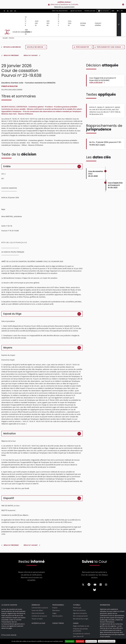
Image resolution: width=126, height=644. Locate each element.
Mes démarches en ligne (81, 611)
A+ (11, 11)
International (80, 17)
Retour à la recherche (12, 39)
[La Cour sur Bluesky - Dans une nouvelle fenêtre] (95, 582)
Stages (54, 606)
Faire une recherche (79, 603)
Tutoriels (77, 597)
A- (15, 11)
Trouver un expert (37, 611)
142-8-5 (117, 99)
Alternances (56, 603)
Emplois (55, 600)
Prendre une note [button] (90, 11)
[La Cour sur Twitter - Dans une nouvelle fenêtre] (83, 577)
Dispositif (9, 490)
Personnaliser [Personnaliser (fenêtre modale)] (92, 641)
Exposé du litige (12, 306)
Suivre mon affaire (37, 603)
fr (118, 11)
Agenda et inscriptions (80, 606)
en (122, 11)
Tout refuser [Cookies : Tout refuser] (80, 641)
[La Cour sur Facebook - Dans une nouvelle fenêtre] (89, 577)
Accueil (5, 30)
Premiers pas (77, 600)
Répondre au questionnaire (64, 7)
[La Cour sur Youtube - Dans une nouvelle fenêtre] (95, 577)
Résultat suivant (31, 48)
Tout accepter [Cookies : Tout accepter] (70, 641)
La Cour (27, 17)
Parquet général (95, 17)
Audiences (37, 17)
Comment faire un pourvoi (40, 600)
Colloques (67, 17)
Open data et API (78, 629)
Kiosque (57, 17)
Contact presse (58, 616)
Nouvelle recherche (35, 39)
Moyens (8, 340)
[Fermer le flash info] (123, 4)
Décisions (48, 17)
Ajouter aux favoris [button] (76, 11)
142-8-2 (100, 99)
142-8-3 (108, 99)
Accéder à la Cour (38, 616)
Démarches (36, 597)
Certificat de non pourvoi (39, 608)
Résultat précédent (11, 48)
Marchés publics (57, 608)
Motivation (10, 426)
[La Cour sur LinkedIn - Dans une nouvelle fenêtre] (101, 577)
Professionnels (58, 597)
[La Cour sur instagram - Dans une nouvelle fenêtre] (106, 577)
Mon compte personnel (80, 608)
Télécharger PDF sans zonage (109, 39)
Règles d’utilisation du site (81, 618)
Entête (7, 159)
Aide (113, 11)
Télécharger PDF (83, 39)
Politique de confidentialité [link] (107, 641)
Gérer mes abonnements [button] (60, 11)
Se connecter (103, 11)
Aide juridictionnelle (38, 606)
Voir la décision (96, 75)
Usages (76, 616)
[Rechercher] (119, 21)
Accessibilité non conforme (81, 626)
